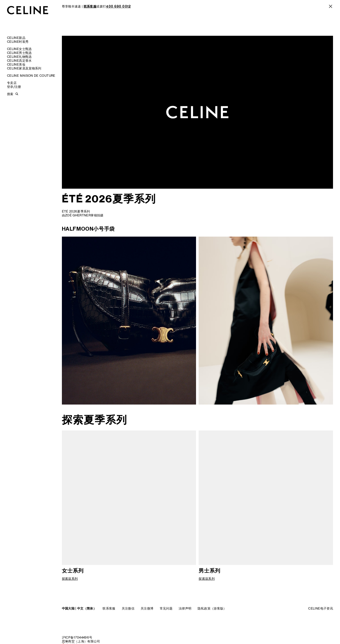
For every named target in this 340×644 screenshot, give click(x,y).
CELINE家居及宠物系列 (24, 68)
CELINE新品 (16, 38)
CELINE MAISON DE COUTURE (31, 76)
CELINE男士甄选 (19, 53)
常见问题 (166, 608)
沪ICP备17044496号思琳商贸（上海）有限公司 (81, 639)
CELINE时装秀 (18, 42)
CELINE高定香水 (19, 61)
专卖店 (12, 83)
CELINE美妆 (16, 64)
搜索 (10, 94)
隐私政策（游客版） (212, 608)
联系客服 (109, 608)
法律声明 (185, 608)
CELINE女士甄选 (19, 49)
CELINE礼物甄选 (19, 57)
